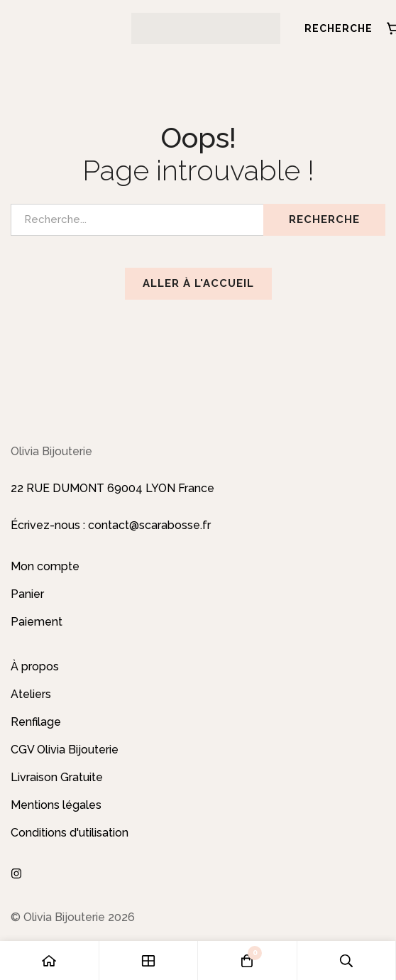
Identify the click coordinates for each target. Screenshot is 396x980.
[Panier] (248, 960)
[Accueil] (50, 960)
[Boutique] (149, 960)
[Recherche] (334, 28)
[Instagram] (16, 873)
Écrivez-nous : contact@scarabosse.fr (111, 525)
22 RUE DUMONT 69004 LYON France (112, 488)
